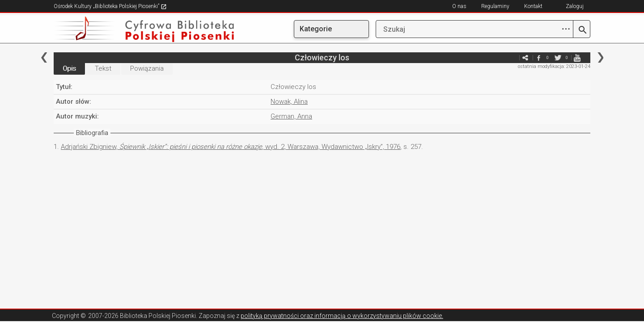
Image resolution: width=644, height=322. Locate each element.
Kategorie (316, 29)
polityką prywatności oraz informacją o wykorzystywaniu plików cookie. (342, 316)
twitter (558, 57)
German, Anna (291, 116)
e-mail (512, 57)
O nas (459, 6)
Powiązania (147, 68)
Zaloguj (575, 6)
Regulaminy (495, 6)
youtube (577, 57)
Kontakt (533, 6)
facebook (538, 57)
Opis (69, 68)
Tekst (103, 68)
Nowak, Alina (289, 102)
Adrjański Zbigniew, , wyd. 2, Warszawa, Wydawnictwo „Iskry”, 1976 (231, 147)
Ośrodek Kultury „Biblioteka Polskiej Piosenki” (110, 6)
